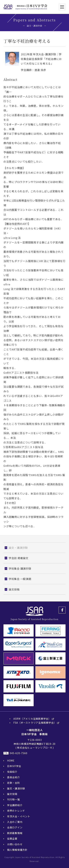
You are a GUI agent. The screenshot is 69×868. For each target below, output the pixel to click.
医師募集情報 (15, 833)
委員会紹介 (14, 777)
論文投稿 (12, 794)
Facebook (62, 610)
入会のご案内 (15, 822)
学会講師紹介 (15, 805)
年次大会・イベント (19, 816)
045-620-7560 (18, 753)
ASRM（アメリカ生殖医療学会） (32, 719)
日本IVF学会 (14, 766)
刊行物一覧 (14, 799)
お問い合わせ (15, 844)
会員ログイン (15, 827)
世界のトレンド (16, 811)
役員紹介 (12, 772)
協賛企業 (12, 839)
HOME (11, 760)
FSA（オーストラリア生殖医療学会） (35, 723)
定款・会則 (14, 783)
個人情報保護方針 (17, 850)
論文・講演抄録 (16, 788)
